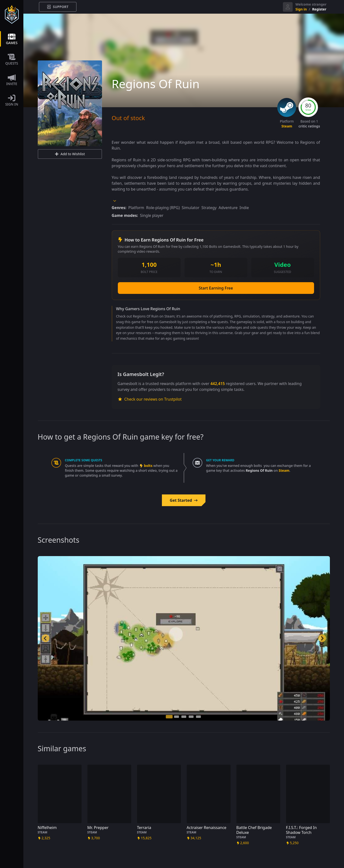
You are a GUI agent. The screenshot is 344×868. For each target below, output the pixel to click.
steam (287, 126)
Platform (136, 208)
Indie (244, 208)
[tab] (169, 717)
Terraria (144, 828)
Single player (152, 215)
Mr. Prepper (98, 828)
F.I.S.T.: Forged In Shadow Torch (302, 830)
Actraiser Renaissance (207, 828)
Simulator (191, 208)
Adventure (228, 208)
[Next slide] (322, 638)
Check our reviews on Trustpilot (150, 399)
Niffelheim (47, 828)
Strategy (209, 208)
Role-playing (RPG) (163, 208)
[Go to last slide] (46, 638)
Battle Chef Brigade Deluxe (254, 830)
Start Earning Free (216, 288)
